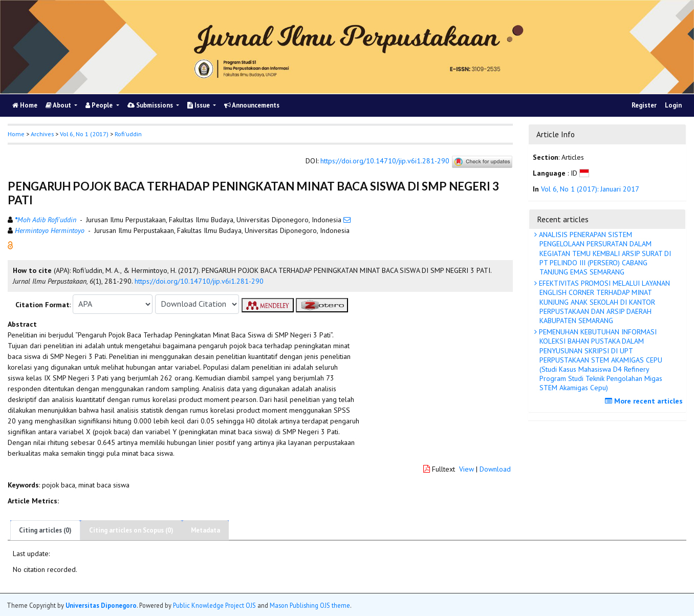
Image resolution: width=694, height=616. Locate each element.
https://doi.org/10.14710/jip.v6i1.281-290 (385, 161)
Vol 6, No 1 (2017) (84, 134)
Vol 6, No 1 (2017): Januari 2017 (590, 189)
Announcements (252, 105)
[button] (10, 244)
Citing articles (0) (45, 530)
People (100, 105)
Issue (199, 105)
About (59, 105)
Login (673, 105)
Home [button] (16, 134)
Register (644, 105)
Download (495, 469)
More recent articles (645, 401)
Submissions (151, 105)
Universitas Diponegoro (101, 605)
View (467, 469)
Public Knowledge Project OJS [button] (214, 605)
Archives (42, 134)
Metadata (205, 530)
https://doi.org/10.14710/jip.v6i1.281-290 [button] (199, 281)
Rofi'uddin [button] (128, 134)
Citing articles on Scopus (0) (131, 530)
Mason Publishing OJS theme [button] (310, 605)
